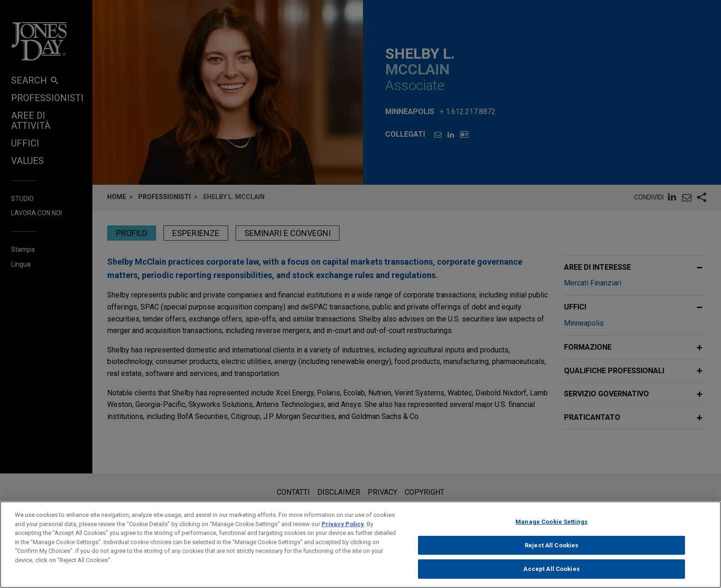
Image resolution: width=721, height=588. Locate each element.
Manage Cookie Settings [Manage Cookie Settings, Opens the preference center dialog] (551, 529)
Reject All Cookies (551, 552)
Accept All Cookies (551, 576)
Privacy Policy (343, 531)
